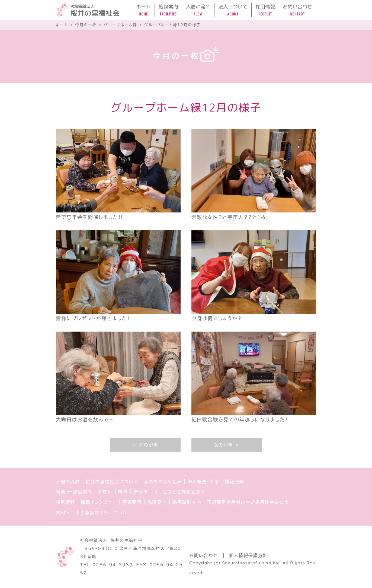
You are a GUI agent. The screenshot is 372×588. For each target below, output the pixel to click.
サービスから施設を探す (179, 492)
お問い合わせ (204, 555)
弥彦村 (105, 492)
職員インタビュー (99, 502)
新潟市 (141, 492)
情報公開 (234, 482)
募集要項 (132, 502)
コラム (121, 513)
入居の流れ (68, 482)
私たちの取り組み (163, 482)
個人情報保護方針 (248, 555)
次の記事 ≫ (227, 445)
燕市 (123, 492)
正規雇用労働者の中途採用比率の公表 (248, 502)
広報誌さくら (94, 513)
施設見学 (157, 502)
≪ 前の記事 (145, 445)
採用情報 (65, 502)
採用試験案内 (187, 502)
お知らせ (65, 513)
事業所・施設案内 (74, 492)
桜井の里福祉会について (112, 482)
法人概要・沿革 (203, 482)
